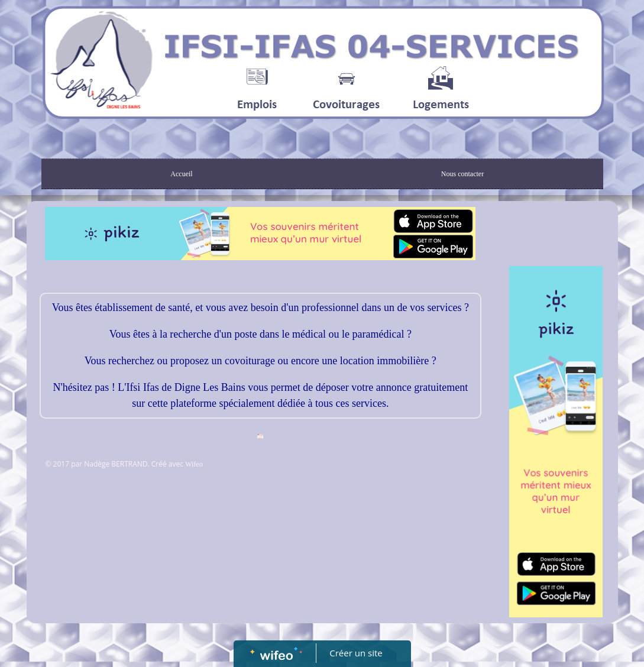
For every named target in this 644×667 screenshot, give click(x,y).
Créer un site (356, 653)
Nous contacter (462, 174)
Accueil (181, 174)
